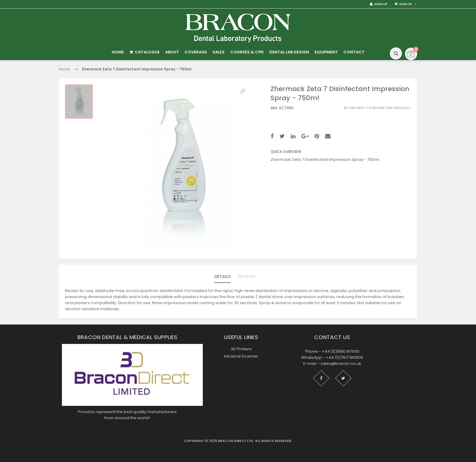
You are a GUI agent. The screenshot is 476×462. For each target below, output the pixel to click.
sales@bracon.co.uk (341, 364)
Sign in (405, 4)
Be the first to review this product (377, 108)
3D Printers (241, 349)
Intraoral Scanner (241, 356)
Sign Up (381, 4)
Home (65, 69)
